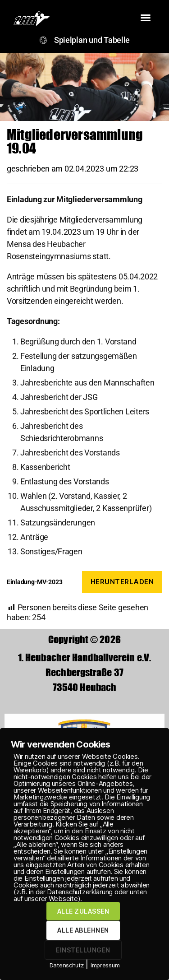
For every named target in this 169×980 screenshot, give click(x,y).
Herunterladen (122, 582)
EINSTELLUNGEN (83, 950)
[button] (146, 18)
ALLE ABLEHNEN (83, 930)
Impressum (105, 965)
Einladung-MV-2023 (34, 582)
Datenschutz (67, 965)
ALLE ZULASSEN (83, 911)
